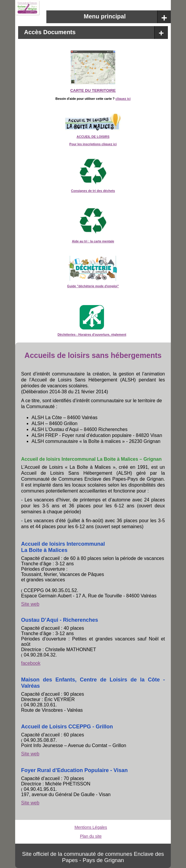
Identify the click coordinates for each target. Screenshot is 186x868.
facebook (31, 663)
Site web (30, 604)
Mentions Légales (91, 827)
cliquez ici (123, 99)
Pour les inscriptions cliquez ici (93, 144)
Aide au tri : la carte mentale (93, 241)
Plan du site (91, 836)
